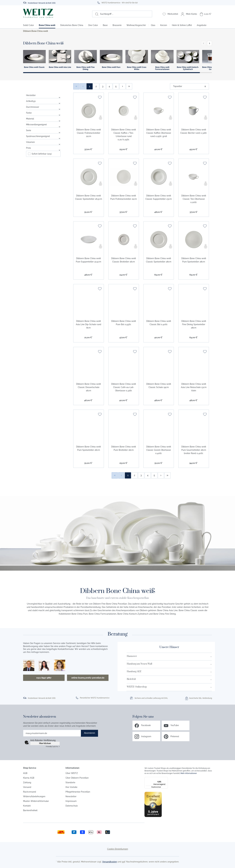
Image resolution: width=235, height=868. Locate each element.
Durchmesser (43, 107)
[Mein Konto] (189, 14)
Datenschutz (72, 806)
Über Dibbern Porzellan (77, 778)
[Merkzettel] (170, 14)
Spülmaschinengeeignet (43, 136)
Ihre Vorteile (71, 787)
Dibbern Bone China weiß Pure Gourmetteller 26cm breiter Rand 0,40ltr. (194, 450)
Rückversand (30, 792)
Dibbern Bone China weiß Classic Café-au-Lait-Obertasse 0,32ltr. (124, 387)
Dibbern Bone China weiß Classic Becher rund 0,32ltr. (194, 131)
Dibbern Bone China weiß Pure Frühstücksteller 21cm (124, 197)
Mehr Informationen (189, 773)
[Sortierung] (189, 86)
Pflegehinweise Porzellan (78, 792)
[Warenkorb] (206, 14)
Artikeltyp (43, 101)
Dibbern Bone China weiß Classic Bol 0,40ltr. (159, 323)
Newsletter (71, 796)
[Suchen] (95, 14)
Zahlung (27, 782)
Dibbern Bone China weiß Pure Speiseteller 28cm (194, 260)
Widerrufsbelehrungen (34, 796)
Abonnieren (89, 733)
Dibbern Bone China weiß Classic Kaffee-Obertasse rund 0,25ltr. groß (159, 133)
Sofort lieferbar (42, 154)
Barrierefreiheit (30, 810)
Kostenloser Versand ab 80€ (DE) (42, 3)
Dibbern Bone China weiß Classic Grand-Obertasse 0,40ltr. (159, 450)
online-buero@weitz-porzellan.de (88, 678)
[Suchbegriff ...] (125, 14)
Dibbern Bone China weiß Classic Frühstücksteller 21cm (88, 133)
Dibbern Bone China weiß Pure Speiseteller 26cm (88, 448)
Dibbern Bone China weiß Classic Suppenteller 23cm (159, 197)
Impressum (71, 801)
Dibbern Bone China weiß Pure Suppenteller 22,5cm (88, 260)
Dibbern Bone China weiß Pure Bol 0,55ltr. (124, 323)
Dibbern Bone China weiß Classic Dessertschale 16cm (88, 387)
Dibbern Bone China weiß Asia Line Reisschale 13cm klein (194, 387)
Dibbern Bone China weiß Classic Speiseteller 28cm (159, 260)
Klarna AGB (29, 778)
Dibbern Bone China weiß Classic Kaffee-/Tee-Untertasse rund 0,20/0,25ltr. (124, 135)
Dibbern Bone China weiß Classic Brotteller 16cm (124, 260)
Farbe (43, 113)
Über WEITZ (72, 773)
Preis (43, 148)
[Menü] (166, 779)
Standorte (70, 782)
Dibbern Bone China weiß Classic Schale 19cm (159, 386)
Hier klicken (45, 743)
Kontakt (27, 806)
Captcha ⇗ (53, 747)
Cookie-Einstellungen (118, 849)
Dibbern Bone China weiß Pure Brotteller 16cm (124, 448)
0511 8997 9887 (44, 678)
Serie (43, 130)
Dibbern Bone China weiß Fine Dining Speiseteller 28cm (194, 324)
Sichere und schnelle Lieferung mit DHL (151, 698)
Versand (27, 787)
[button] (210, 43)
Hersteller (43, 95)
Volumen (43, 142)
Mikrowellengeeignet (43, 125)
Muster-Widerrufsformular (36, 801)
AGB (25, 773)
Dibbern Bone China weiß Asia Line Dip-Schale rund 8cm (88, 324)
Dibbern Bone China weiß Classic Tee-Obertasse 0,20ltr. (194, 199)
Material (43, 119)
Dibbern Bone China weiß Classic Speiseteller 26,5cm (89, 197)
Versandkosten (110, 862)
